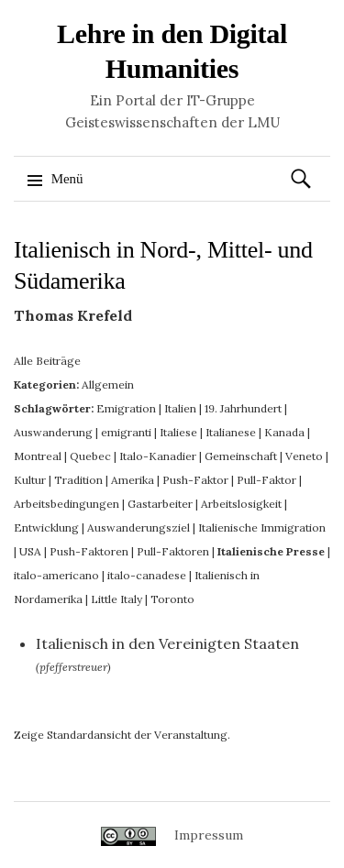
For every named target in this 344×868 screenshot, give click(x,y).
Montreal (38, 456)
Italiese (178, 432)
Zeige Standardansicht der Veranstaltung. (122, 735)
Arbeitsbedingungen (67, 504)
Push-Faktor (195, 480)
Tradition (78, 480)
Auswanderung (53, 432)
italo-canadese (147, 575)
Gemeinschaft (241, 456)
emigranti (126, 432)
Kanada (284, 432)
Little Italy (117, 599)
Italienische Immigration (262, 527)
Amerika (133, 480)
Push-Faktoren (89, 551)
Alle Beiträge (47, 361)
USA (30, 551)
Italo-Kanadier (158, 456)
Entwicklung (46, 527)
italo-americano (56, 575)
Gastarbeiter (160, 504)
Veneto (304, 456)
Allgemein (108, 385)
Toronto (172, 599)
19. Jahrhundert (243, 408)
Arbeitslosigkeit (241, 504)
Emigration (126, 408)
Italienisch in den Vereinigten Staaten (167, 643)
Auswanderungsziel (139, 527)
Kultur (30, 480)
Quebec (90, 456)
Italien (180, 408)
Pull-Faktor (266, 480)
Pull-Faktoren (173, 551)
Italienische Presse (271, 551)
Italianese (231, 432)
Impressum (209, 835)
